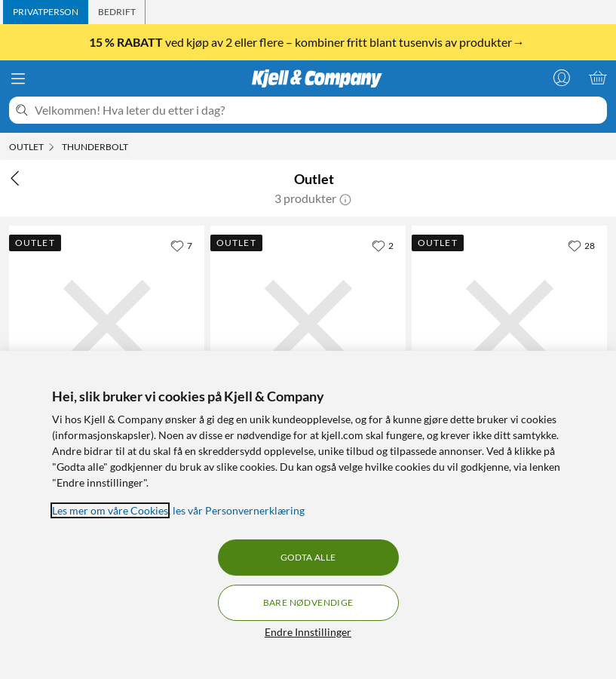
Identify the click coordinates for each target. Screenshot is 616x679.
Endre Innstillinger (308, 632)
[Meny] (18, 78)
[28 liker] (581, 245)
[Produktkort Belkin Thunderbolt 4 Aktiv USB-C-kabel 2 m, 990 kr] (308, 323)
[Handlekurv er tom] (598, 78)
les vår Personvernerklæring (239, 510)
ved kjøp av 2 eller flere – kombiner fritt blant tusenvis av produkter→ (308, 42)
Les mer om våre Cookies (110, 510)
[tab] (46, 12)
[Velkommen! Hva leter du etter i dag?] (318, 110)
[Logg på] (562, 78)
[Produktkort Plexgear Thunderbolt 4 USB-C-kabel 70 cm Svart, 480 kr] (107, 323)
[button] (345, 198)
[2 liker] (383, 245)
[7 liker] (181, 245)
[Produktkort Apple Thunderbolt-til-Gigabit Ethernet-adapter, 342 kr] (509, 323)
